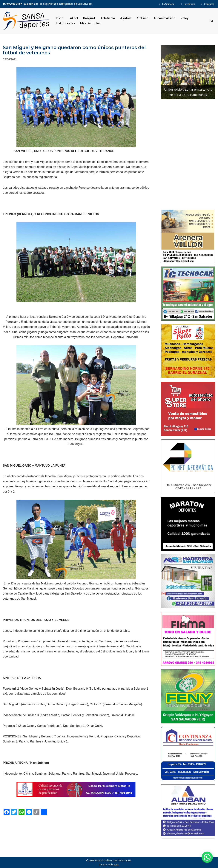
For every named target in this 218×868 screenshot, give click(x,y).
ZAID (116, 864)
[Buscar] (212, 21)
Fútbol (73, 18)
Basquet (89, 18)
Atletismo (108, 18)
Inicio (60, 18)
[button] (207, 857)
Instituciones (65, 23)
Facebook (187, 4)
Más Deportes (90, 23)
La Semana (166, 4)
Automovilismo (165, 18)
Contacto (207, 4)
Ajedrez (126, 18)
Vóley (185, 18)
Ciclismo (143, 18)
